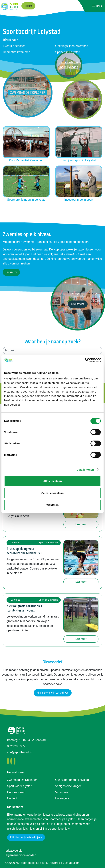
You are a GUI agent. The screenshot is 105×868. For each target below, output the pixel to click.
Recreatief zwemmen (17, 52)
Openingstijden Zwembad (72, 46)
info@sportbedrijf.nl (20, 752)
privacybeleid (14, 851)
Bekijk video (78, 304)
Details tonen (85, 470)
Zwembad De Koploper (22, 780)
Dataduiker (72, 863)
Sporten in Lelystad (68, 52)
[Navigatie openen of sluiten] (97, 6)
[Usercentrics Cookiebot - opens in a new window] (85, 360)
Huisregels (62, 798)
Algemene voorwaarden (21, 855)
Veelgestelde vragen (68, 786)
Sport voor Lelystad (20, 786)
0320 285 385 (16, 746)
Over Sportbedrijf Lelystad (72, 780)
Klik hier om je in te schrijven (53, 693)
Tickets (28, 6)
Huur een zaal (16, 792)
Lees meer (11, 272)
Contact (12, 798)
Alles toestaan (52, 481)
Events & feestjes (14, 46)
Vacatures (62, 792)
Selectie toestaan (53, 493)
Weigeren (52, 505)
